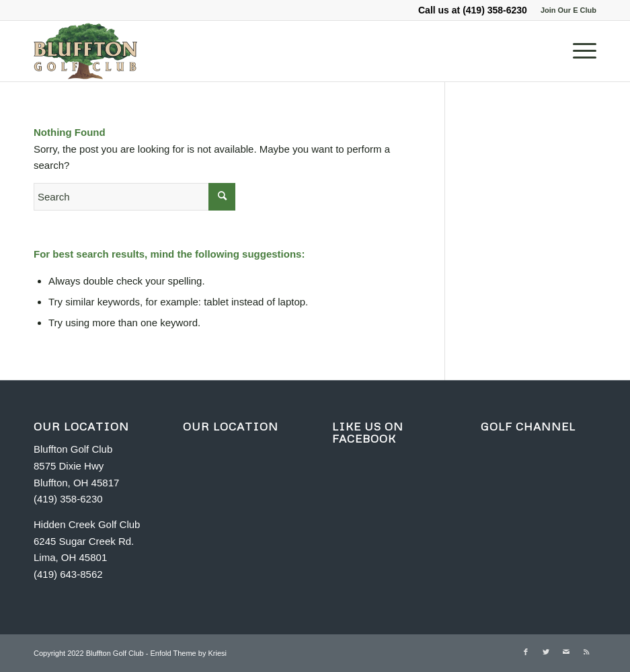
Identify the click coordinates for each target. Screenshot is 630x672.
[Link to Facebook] (526, 652)
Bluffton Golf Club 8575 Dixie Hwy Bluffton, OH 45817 (76, 466)
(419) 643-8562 (68, 574)
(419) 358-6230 (495, 10)
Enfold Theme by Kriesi (188, 653)
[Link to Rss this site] (586, 652)
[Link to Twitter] (546, 652)
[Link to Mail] (566, 652)
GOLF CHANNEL (528, 426)
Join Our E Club (568, 10)
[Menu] (578, 51)
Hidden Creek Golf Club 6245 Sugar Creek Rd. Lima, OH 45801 (87, 541)
